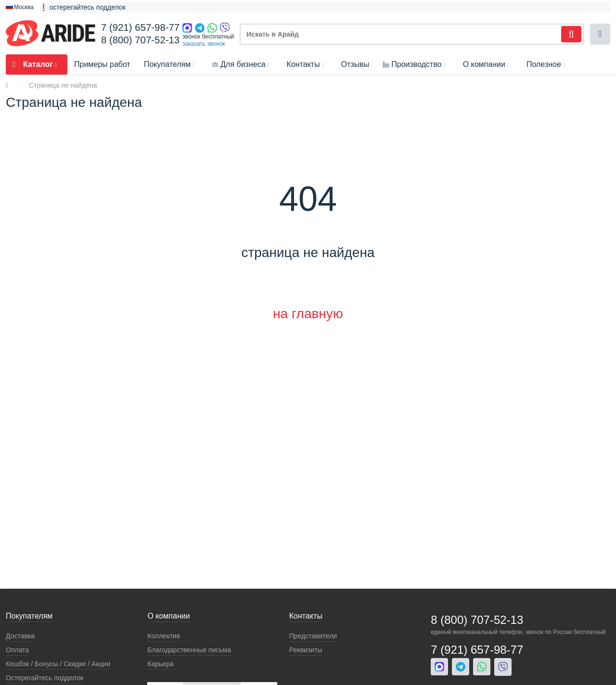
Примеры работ (102, 64)
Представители (313, 636)
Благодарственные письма (189, 650)
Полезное (548, 64)
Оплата (17, 650)
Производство (416, 64)
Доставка (20, 636)
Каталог (37, 64)
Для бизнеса (242, 64)
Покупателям (171, 64)
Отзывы (355, 64)
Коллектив (164, 636)
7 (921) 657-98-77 (140, 27)
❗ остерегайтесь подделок (83, 7)
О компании (488, 64)
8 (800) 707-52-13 (140, 40)
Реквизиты (306, 650)
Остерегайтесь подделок (45, 678)
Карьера (160, 664)
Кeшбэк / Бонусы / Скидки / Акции (58, 664)
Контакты (307, 64)
